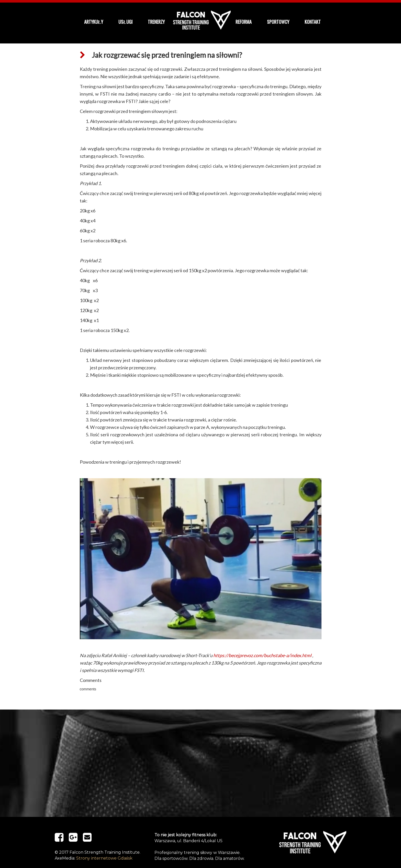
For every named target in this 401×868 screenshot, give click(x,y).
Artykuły (94, 22)
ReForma (244, 22)
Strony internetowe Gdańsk (104, 858)
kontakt (313, 22)
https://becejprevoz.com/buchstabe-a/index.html (262, 655)
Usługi (125, 22)
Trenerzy (156, 22)
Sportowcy (278, 22)
